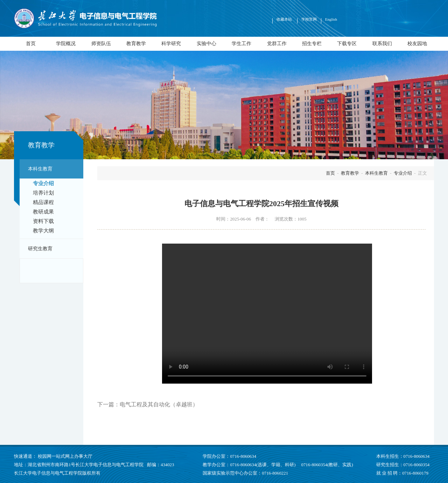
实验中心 (206, 43)
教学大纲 (43, 231)
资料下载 (43, 221)
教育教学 (136, 43)
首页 (31, 43)
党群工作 (277, 43)
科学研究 (171, 43)
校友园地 (417, 43)
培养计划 (43, 193)
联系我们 (382, 43)
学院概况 (66, 43)
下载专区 (347, 43)
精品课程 (43, 202)
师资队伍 (101, 43)
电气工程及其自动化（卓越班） (159, 404)
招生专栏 (312, 43)
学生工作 (241, 43)
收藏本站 (285, 19)
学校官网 (309, 19)
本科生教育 (40, 169)
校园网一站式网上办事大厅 (65, 456)
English (331, 19)
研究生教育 (40, 248)
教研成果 (43, 212)
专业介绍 (43, 183)
